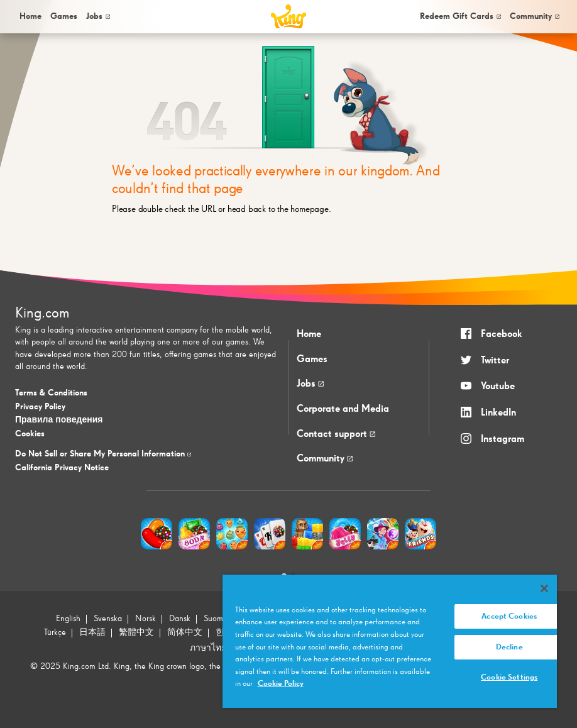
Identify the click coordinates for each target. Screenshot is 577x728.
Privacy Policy (40, 407)
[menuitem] (30, 17)
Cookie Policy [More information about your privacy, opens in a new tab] (281, 684)
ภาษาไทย (208, 648)
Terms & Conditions (51, 393)
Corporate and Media (343, 409)
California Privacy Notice (62, 468)
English (68, 619)
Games (312, 360)
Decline (509, 647)
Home (30, 16)
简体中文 (185, 632)
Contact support (336, 434)
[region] (390, 641)
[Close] (544, 588)
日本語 (92, 632)
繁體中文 (136, 632)
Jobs (98, 16)
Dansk (180, 619)
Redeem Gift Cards (460, 16)
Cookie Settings (509, 677)
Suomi (214, 619)
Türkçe (55, 632)
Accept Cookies (509, 616)
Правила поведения (59, 420)
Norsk (146, 619)
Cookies (30, 434)
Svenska (108, 619)
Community (535, 16)
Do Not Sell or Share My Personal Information (103, 454)
